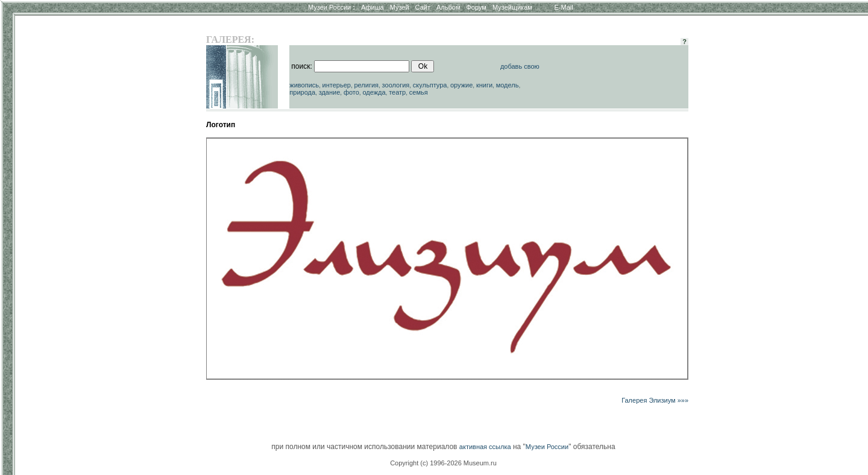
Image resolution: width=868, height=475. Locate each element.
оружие (461, 85)
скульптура (430, 85)
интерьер (337, 85)
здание (330, 92)
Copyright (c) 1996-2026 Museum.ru (443, 463)
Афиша (373, 7)
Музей (400, 7)
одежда (374, 92)
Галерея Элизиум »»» (655, 400)
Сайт (423, 7)
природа (302, 92)
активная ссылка (485, 447)
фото (351, 92)
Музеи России (332, 7)
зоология (396, 85)
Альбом (448, 7)
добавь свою (520, 66)
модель (508, 85)
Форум (476, 7)
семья (419, 92)
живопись (304, 85)
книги (484, 85)
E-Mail (564, 7)
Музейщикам (512, 7)
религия (366, 85)
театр (397, 92)
